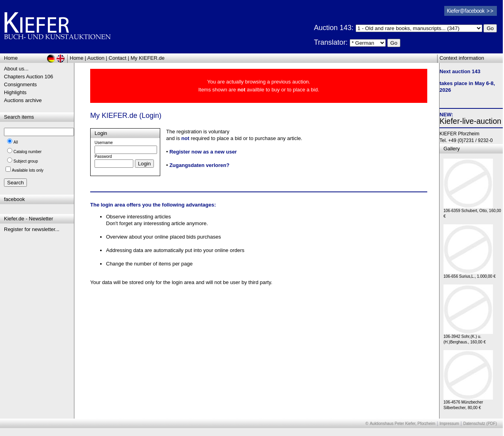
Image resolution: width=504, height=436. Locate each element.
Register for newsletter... (32, 229)
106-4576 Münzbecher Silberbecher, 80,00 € (468, 403)
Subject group (26, 161)
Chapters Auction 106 (28, 77)
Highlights (15, 92)
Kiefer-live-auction (470, 121)
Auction (96, 58)
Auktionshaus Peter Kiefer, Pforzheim (403, 424)
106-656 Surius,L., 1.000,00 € (470, 274)
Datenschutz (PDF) (480, 424)
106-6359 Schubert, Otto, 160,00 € (472, 211)
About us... (16, 69)
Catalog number (27, 152)
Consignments (20, 84)
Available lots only (28, 170)
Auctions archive (23, 100)
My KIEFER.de (148, 58)
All (16, 142)
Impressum (449, 424)
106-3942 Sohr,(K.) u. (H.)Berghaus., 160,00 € (468, 337)
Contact (118, 58)
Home (77, 58)
